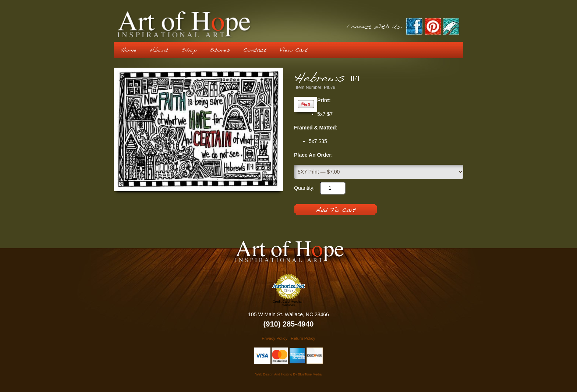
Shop (189, 50)
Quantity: (304, 188)
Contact (255, 50)
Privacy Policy (275, 338)
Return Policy (303, 338)
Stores (220, 50)
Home (128, 50)
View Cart (294, 50)
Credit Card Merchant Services (288, 303)
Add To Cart (336, 210)
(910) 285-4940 (289, 324)
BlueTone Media (310, 374)
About (159, 50)
